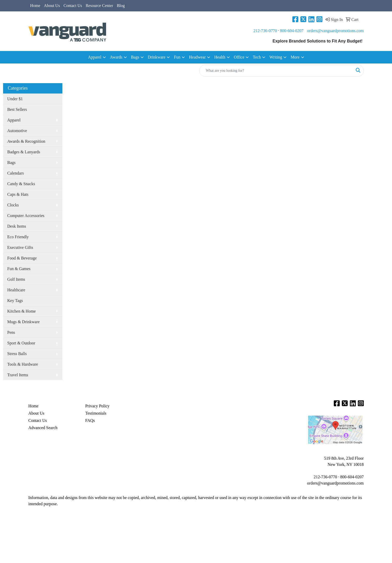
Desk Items (17, 226)
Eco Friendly (18, 237)
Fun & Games (19, 269)
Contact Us (73, 6)
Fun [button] (177, 57)
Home (35, 6)
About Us (52, 6)
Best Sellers (17, 109)
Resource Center (99, 6)
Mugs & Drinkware (23, 322)
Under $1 (15, 99)
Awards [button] (116, 57)
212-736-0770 (265, 31)
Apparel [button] (95, 57)
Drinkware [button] (157, 57)
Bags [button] (135, 57)
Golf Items (16, 279)
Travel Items (18, 375)
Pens (11, 332)
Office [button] (239, 57)
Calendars (16, 173)
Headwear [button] (197, 57)
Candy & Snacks (21, 184)
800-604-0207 (292, 31)
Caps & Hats (18, 194)
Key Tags (15, 301)
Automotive (17, 131)
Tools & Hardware (23, 364)
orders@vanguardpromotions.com (335, 31)
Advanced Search (43, 428)
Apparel (14, 120)
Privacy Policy (98, 406)
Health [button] (220, 57)
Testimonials (96, 413)
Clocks (13, 205)
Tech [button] (257, 57)
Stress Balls (17, 354)
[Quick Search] (276, 71)
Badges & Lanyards (24, 152)
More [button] (295, 57)
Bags (11, 163)
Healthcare (16, 290)
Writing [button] (276, 57)
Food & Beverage (22, 258)
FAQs (90, 420)
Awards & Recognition (26, 141)
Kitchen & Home (21, 311)
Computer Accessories (26, 216)
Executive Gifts (20, 247)
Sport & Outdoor (21, 343)
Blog (121, 6)
